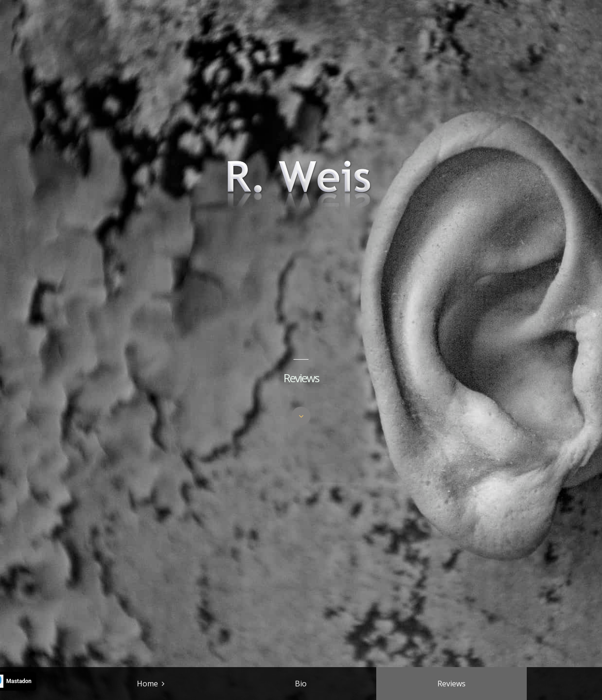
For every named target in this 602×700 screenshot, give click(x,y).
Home (147, 684)
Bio (301, 684)
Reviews (451, 684)
